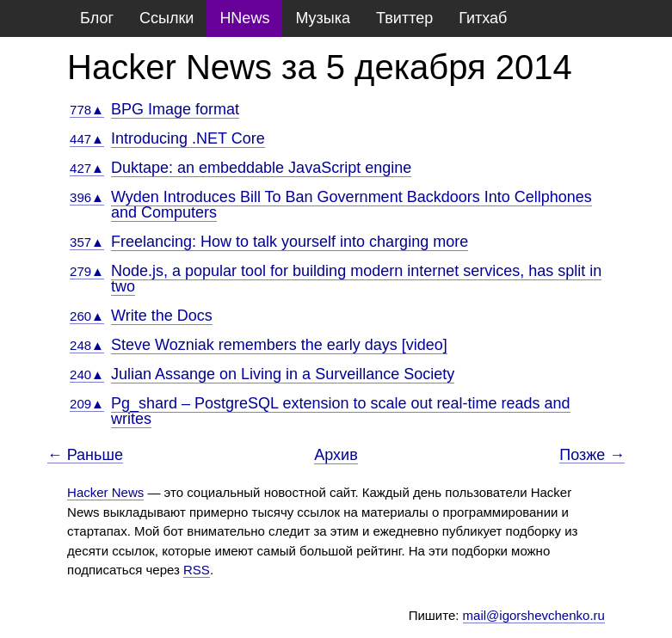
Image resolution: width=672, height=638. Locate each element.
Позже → (592, 455)
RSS (197, 570)
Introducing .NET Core (188, 138)
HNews (244, 18)
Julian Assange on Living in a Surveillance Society (283, 374)
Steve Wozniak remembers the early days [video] (279, 345)
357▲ (87, 242)
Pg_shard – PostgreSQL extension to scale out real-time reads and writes (341, 411)
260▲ (87, 316)
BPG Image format (175, 109)
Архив (336, 455)
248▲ (87, 345)
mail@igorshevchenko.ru (534, 615)
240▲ (87, 374)
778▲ (87, 110)
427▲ (87, 168)
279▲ (87, 271)
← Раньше (85, 455)
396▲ (87, 197)
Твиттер (404, 18)
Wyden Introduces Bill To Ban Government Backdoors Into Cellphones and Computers (351, 205)
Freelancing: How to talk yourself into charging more (290, 242)
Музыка (323, 18)
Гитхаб (483, 18)
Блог (97, 18)
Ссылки (166, 18)
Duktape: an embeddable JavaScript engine (261, 168)
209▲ (87, 404)
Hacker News (105, 492)
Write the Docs (162, 316)
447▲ (87, 139)
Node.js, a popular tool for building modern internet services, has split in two (356, 279)
